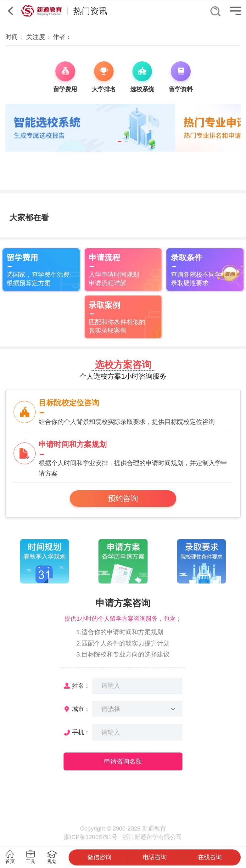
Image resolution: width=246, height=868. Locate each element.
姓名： (81, 686)
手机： (81, 732)
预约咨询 (123, 499)
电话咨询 (155, 857)
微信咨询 (99, 857)
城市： (81, 709)
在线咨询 (210, 857)
